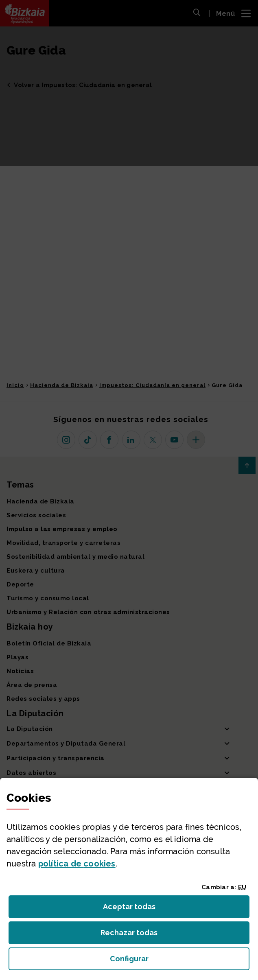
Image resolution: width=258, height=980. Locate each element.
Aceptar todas (137, 909)
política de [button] (77, 864)
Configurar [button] (175, 961)
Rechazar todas (135, 935)
